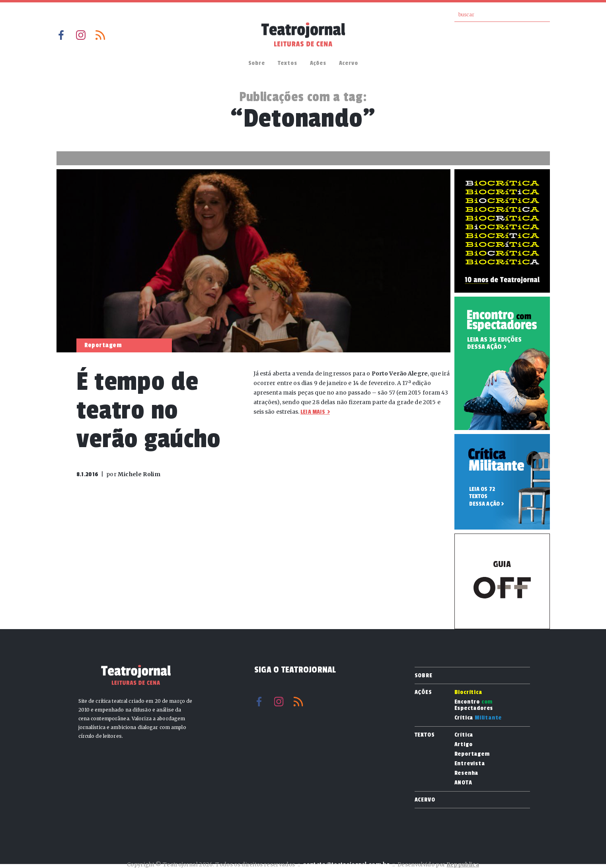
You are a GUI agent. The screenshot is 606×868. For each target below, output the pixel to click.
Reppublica (463, 865)
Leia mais (313, 412)
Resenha (467, 773)
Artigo (464, 745)
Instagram (81, 35)
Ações (318, 63)
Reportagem (472, 754)
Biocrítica (468, 692)
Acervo (349, 63)
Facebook (61, 35)
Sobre (257, 63)
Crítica (478, 718)
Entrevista (470, 764)
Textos (287, 63)
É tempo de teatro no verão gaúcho (149, 410)
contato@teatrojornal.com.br (346, 865)
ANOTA (463, 783)
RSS (100, 35)
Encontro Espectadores (474, 705)
